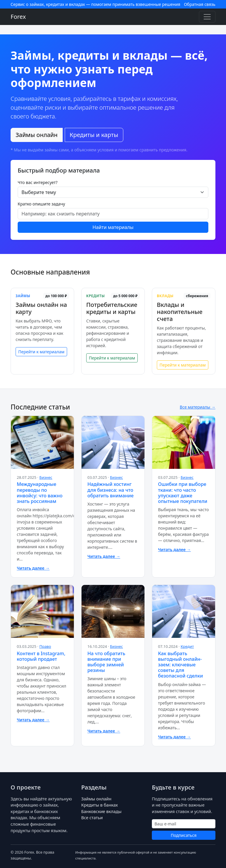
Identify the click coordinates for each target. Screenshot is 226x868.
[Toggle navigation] (207, 17)
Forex (18, 17)
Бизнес (46, 477)
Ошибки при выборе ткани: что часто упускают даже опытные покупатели (183, 493)
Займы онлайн (37, 135)
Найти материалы (113, 227)
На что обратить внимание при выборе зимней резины (106, 662)
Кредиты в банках (99, 805)
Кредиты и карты (94, 135)
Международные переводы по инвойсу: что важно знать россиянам (40, 493)
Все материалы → (198, 407)
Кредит (187, 646)
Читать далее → (33, 568)
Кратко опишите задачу (41, 204)
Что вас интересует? (38, 182)
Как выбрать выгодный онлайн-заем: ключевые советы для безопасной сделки (181, 665)
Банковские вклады (101, 811)
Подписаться (184, 835)
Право (45, 646)
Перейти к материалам (41, 352)
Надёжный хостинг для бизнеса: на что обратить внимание (110, 490)
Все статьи (92, 818)
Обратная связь (200, 4)
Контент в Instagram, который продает (41, 656)
